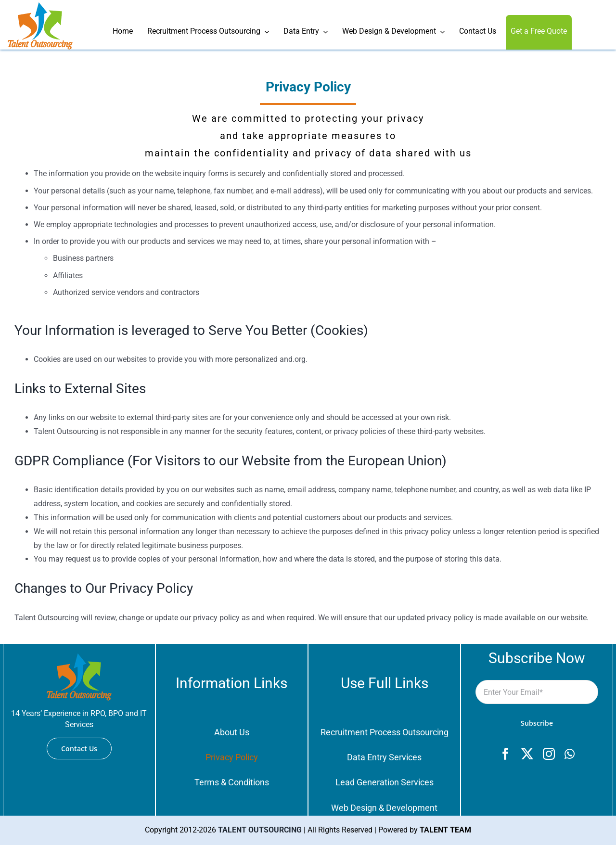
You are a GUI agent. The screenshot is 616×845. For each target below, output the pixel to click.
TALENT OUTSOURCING (260, 830)
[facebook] (506, 754)
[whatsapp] (570, 754)
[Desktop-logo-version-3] (40, 6)
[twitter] (527, 754)
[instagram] (549, 754)
